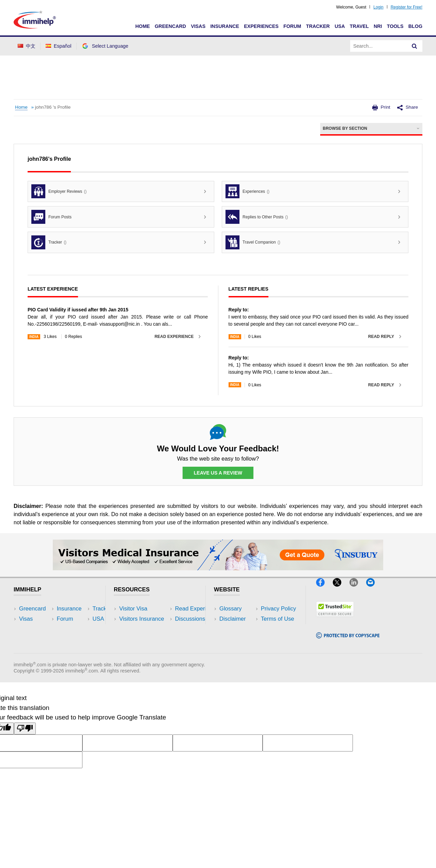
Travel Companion (253, 242)
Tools (395, 26)
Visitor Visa (133, 609)
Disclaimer (233, 619)
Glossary (231, 609)
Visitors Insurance (142, 619)
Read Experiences (142, 629)
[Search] (415, 46)
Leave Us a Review (218, 473)
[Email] (374, 590)
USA (340, 26)
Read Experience (174, 337)
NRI (378, 26)
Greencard (170, 26)
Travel (359, 26)
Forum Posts (51, 217)
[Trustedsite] (335, 620)
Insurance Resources (146, 650)
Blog (415, 26)
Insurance (225, 26)
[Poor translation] (25, 738)
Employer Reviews (59, 191)
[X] (341, 590)
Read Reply (381, 337)
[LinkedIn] (358, 590)
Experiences (261, 26)
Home (143, 26)
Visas (198, 26)
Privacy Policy (237, 629)
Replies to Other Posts (257, 217)
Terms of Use (236, 640)
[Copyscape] (348, 641)
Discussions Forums (145, 640)
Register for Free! (407, 7)
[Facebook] (324, 590)
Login (378, 7)
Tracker (318, 26)
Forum (292, 26)
